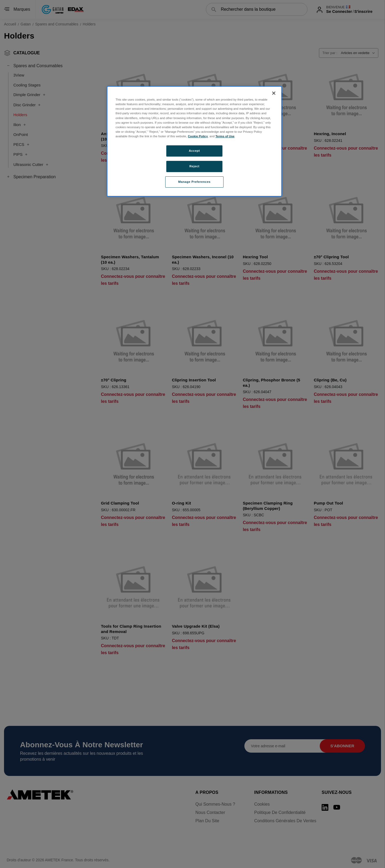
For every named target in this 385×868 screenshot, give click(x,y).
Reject (194, 166)
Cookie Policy (198, 136)
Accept (194, 151)
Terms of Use (225, 136)
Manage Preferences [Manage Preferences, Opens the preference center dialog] (195, 182)
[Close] (274, 93)
